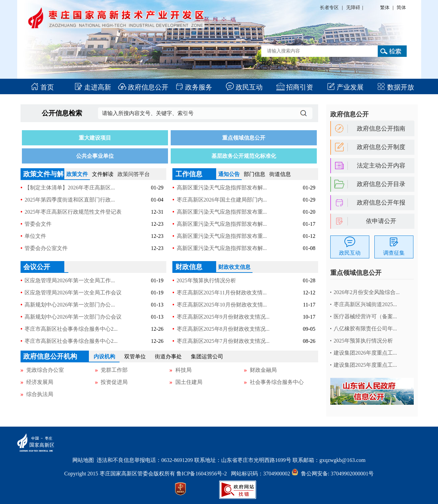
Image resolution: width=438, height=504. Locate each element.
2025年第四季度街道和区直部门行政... (70, 200)
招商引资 (295, 87)
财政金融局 (263, 370)
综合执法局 (40, 394)
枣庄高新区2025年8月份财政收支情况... (223, 329)
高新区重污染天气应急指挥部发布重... (222, 212)
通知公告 (229, 174)
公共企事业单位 (95, 156)
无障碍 (353, 8)
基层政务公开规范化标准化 (244, 156)
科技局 (183, 370)
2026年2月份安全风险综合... (367, 292)
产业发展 (345, 87)
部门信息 (255, 174)
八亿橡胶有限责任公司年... (365, 329)
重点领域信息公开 (244, 138)
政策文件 (77, 174)
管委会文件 (38, 224)
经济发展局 (40, 382)
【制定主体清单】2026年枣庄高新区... (70, 188)
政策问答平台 (134, 174)
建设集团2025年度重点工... (365, 365)
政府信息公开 (143, 87)
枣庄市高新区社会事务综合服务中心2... (71, 329)
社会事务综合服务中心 (277, 382)
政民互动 (244, 87)
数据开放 (396, 87)
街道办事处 (168, 356)
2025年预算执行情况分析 (206, 280)
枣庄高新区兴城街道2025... (365, 304)
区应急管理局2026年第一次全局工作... (70, 280)
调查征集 (394, 253)
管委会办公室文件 (46, 248)
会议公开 (37, 267)
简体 (401, 8)
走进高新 (93, 87)
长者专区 (329, 8)
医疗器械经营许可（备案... (365, 316)
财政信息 (189, 267)
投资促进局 (114, 382)
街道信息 (280, 174)
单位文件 (35, 236)
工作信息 (189, 174)
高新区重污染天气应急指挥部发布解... (222, 188)
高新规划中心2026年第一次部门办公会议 (73, 317)
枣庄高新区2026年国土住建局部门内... (222, 200)
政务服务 (194, 87)
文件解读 (103, 174)
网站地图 (83, 460)
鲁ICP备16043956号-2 (204, 474)
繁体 (385, 8)
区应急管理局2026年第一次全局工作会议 (73, 293)
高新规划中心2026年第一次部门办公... (70, 305)
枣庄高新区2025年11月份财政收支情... (222, 293)
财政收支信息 (234, 267)
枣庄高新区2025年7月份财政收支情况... (223, 341)
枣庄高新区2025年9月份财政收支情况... (223, 317)
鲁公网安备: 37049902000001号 (333, 474)
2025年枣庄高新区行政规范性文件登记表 (73, 212)
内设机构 (104, 356)
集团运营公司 (207, 356)
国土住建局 (189, 382)
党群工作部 (114, 370)
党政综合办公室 (45, 370)
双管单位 (135, 356)
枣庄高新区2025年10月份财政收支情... (222, 305)
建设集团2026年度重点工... (365, 353)
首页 (42, 87)
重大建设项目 (95, 138)
